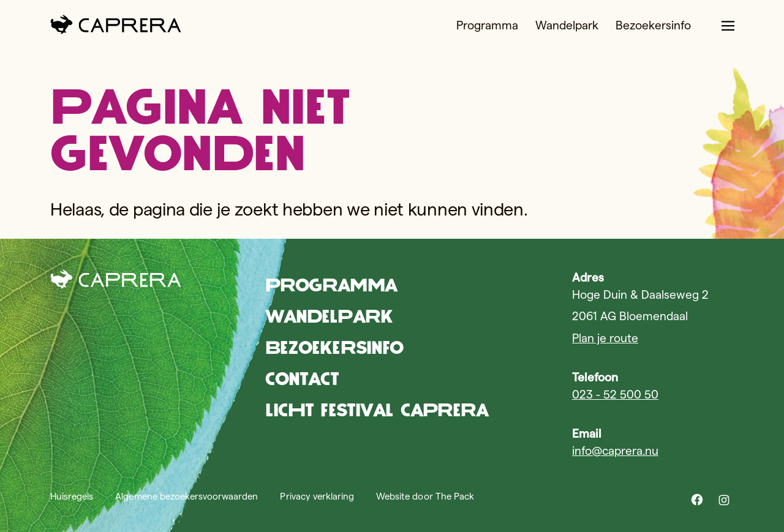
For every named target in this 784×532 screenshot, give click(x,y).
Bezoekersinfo (653, 25)
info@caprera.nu (615, 451)
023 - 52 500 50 (615, 395)
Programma (487, 25)
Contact (302, 379)
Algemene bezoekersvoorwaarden (187, 496)
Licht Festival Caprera (377, 410)
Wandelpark (567, 25)
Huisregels (72, 496)
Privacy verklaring (317, 496)
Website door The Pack (425, 496)
